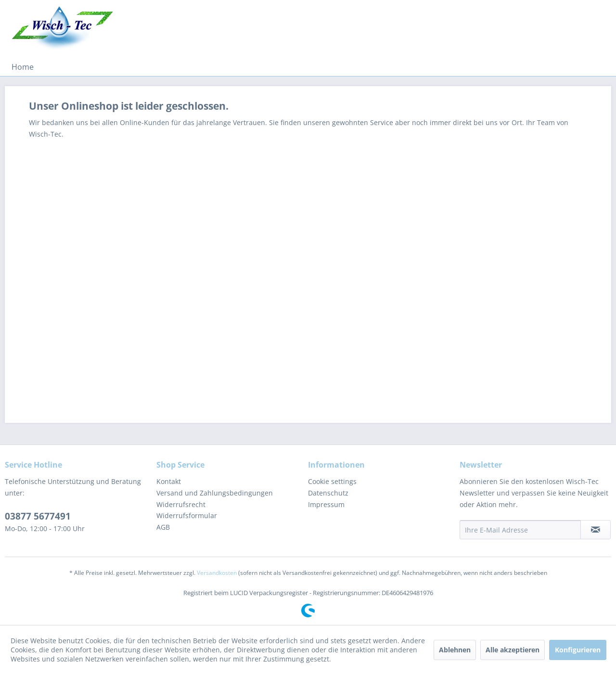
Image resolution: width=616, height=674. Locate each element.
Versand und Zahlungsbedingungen (215, 493)
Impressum (326, 504)
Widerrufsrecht (181, 504)
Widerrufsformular (187, 515)
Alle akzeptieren (513, 650)
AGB (163, 527)
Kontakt (169, 481)
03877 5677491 (38, 516)
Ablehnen (455, 650)
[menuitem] (23, 67)
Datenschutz (328, 493)
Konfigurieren (578, 650)
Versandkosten (217, 573)
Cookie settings (332, 481)
